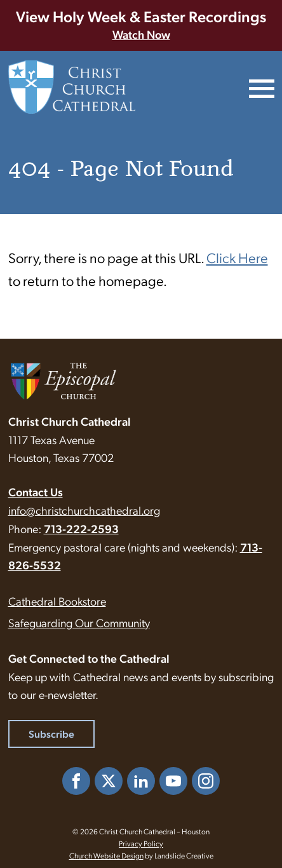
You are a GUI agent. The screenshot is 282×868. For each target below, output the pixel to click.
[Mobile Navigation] (260, 87)
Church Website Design (106, 855)
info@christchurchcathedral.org (84, 510)
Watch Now (141, 34)
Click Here (237, 257)
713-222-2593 (81, 528)
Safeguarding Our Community (79, 622)
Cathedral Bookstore (57, 601)
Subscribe (51, 734)
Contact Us (36, 492)
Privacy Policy (141, 843)
